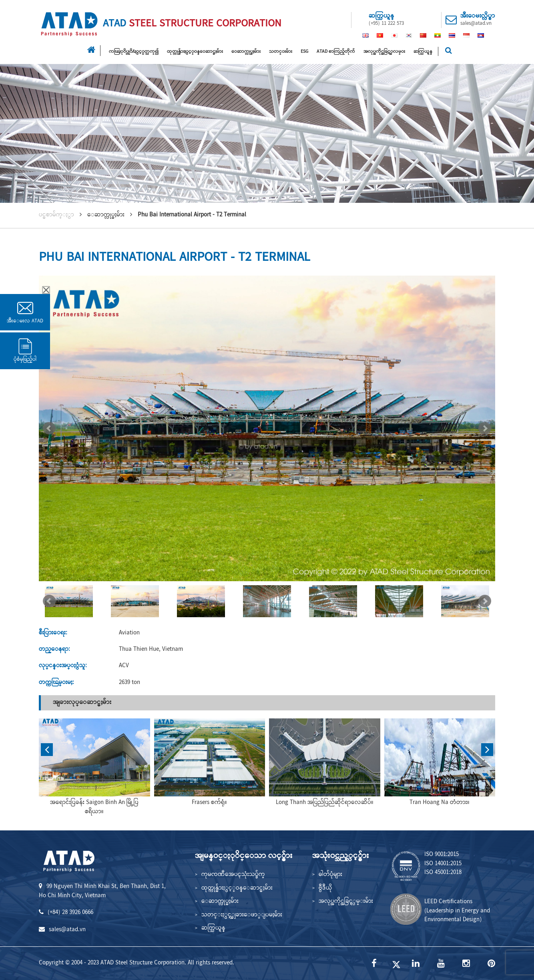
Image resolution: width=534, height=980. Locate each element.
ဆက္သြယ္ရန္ (423, 52)
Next (485, 428)
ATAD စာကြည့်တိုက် (336, 52)
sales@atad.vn (476, 24)
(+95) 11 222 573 (386, 24)
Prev (49, 428)
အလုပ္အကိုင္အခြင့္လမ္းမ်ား (346, 902)
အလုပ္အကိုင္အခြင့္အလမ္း (384, 52)
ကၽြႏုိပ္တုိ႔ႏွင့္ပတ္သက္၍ (134, 52)
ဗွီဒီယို (325, 888)
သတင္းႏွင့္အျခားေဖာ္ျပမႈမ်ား (242, 915)
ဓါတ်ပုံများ (330, 875)
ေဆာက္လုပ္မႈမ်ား (246, 52)
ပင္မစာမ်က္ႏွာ (56, 215)
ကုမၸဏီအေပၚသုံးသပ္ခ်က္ (233, 875)
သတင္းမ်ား (281, 52)
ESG (304, 52)
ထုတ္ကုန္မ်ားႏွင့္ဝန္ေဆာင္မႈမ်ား (195, 52)
